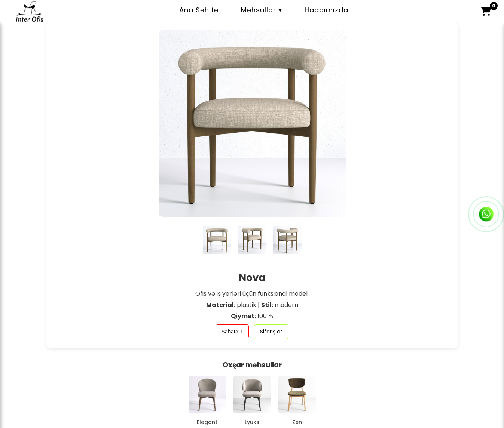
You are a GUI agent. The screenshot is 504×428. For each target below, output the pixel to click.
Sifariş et (271, 332)
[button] (486, 11)
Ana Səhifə (199, 10)
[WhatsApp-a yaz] (486, 214)
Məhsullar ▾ (262, 10)
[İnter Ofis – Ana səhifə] (30, 19)
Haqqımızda (326, 10)
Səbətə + (232, 332)
